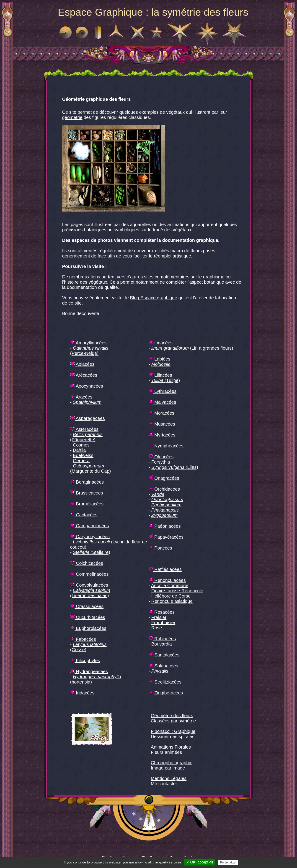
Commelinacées (89, 574)
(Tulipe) (166, 380)
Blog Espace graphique (154, 298)
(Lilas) (175, 467)
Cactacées (84, 515)
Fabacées (83, 639)
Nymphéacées (166, 446)
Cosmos (81, 445)
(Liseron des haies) (90, 593)
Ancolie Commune (170, 585)
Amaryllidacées (88, 343)
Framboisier (163, 623)
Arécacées (84, 375)
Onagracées (164, 478)
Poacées (160, 548)
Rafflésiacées (165, 569)
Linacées (161, 343)
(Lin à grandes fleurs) (192, 348)
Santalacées (164, 655)
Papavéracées (166, 537)
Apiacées (82, 364)
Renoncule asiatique (172, 601)
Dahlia (79, 450)
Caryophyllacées (90, 537)
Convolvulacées (89, 585)
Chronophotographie (172, 763)
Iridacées (82, 693)
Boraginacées (87, 482)
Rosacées (162, 612)
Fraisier (159, 617)
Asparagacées (88, 418)
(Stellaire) (92, 552)
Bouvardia (162, 644)
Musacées (162, 424)
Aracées (81, 397)
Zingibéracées (166, 693)
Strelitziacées (165, 682)
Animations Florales (171, 747)
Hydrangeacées (89, 671)
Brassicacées (87, 493)
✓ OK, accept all (200, 862)
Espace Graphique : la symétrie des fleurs (153, 12)
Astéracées (84, 429)
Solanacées (163, 666)
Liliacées (160, 375)
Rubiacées (162, 639)
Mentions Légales (169, 778)
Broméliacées (87, 504)
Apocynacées (87, 386)
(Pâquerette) (86, 437)
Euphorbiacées (88, 628)
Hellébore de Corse (171, 596)
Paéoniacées (165, 526)
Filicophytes (85, 661)
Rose (157, 628)
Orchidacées (164, 489)
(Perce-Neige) (89, 351)
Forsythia (161, 462)
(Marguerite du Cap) (91, 468)
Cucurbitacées (88, 617)
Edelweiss (83, 455)
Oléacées (161, 457)
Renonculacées (167, 580)
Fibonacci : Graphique (173, 731)
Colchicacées (87, 563)
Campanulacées (90, 526)
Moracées (161, 413)
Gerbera (81, 461)
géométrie (72, 117)
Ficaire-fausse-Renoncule (177, 591)
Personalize (228, 862)
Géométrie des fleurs (172, 716)
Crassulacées (87, 606)
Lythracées (163, 391)
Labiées (160, 359)
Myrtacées (162, 435)
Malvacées (162, 402)
